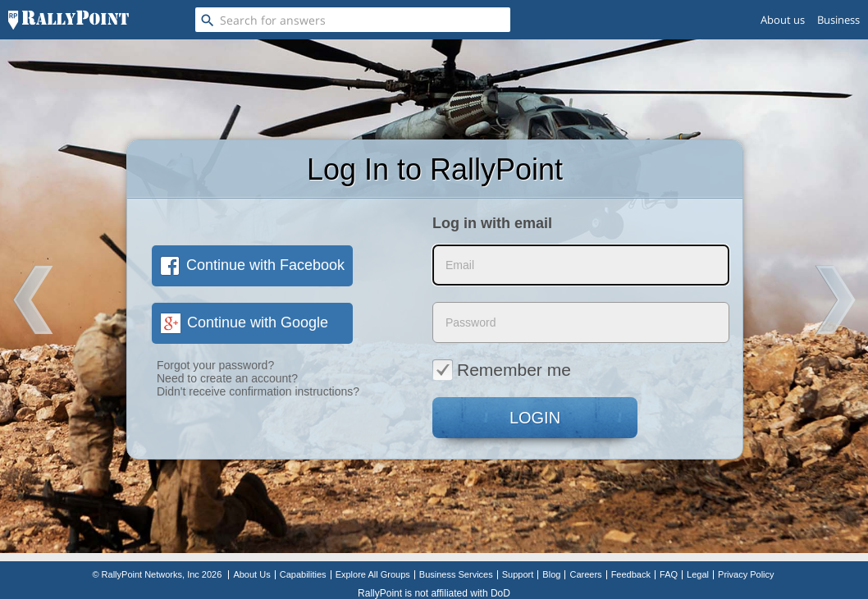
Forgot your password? (215, 365)
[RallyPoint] (69, 20)
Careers (585, 574)
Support (518, 574)
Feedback (631, 574)
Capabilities (303, 574)
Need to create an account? (227, 378)
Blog (551, 574)
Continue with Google (244, 322)
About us (783, 20)
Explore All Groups (373, 574)
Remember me (502, 369)
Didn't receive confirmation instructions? (258, 391)
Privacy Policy (746, 574)
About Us (251, 574)
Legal (698, 574)
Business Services (456, 574)
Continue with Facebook (252, 265)
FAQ (669, 574)
